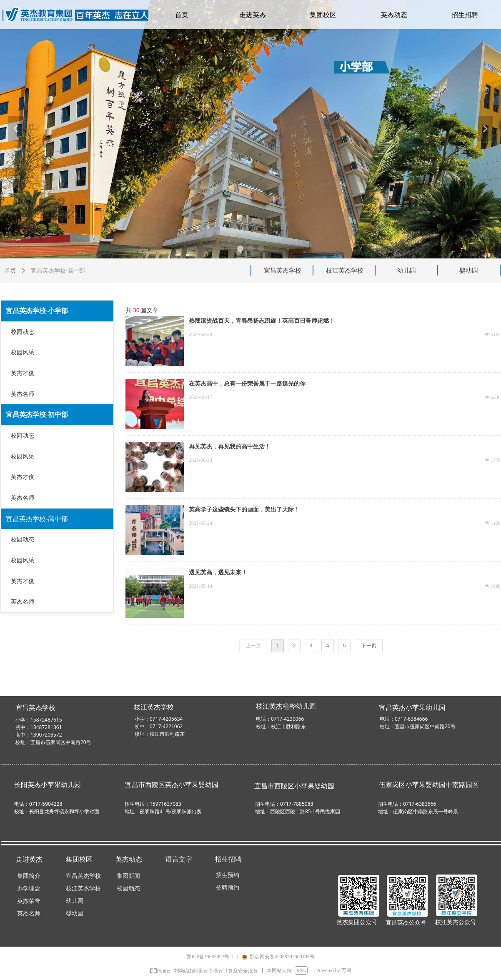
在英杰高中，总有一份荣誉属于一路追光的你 (247, 384)
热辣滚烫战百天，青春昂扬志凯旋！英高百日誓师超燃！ (262, 321)
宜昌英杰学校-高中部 (37, 519)
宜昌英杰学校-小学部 (37, 311)
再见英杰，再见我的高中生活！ (230, 447)
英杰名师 (23, 394)
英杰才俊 (23, 373)
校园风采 (23, 352)
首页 (10, 271)
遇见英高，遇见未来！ (218, 573)
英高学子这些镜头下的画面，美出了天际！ (244, 510)
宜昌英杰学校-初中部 (37, 415)
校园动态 (23, 332)
